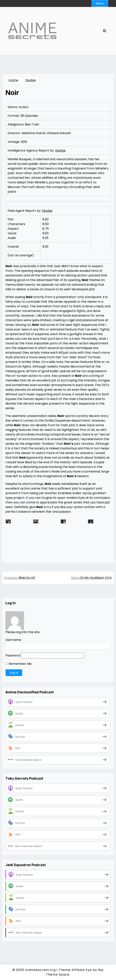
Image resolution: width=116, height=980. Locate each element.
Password (13, 655)
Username (13, 640)
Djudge (31, 80)
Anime (13, 80)
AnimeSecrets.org (40, 970)
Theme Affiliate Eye (75, 970)
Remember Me (18, 664)
